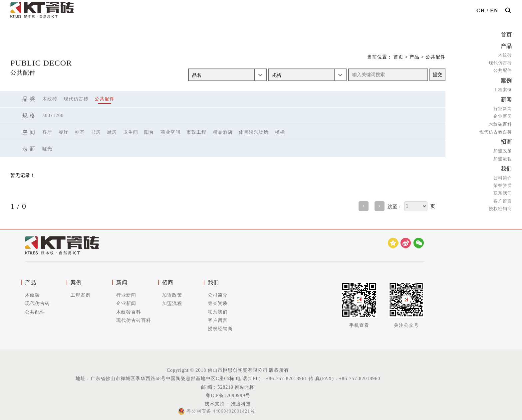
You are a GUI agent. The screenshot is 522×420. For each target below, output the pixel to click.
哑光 (47, 149)
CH (481, 10)
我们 (506, 166)
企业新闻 (503, 115)
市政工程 (196, 132)
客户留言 (503, 198)
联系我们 (503, 190)
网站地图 (245, 387)
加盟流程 (503, 156)
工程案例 (503, 88)
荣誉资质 (503, 183)
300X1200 (53, 116)
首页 (506, 35)
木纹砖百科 (500, 122)
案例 (506, 80)
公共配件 (503, 70)
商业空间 (170, 132)
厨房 (112, 132)
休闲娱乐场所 (254, 132)
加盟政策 (503, 149)
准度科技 (241, 404)
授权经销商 (500, 206)
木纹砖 (505, 54)
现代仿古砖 (500, 62)
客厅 (47, 132)
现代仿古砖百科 (496, 130)
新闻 (506, 98)
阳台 (149, 132)
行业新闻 (503, 107)
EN (494, 10)
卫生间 (131, 132)
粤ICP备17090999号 (228, 396)
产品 (506, 46)
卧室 (80, 132)
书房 (96, 132)
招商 (506, 140)
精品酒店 (223, 132)
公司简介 (503, 175)
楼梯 (280, 132)
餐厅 (64, 132)
